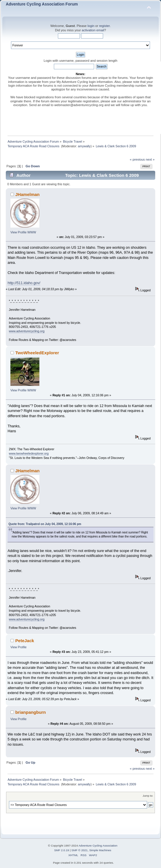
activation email (93, 30)
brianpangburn (31, 712)
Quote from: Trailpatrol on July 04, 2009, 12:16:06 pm (45, 524)
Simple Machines (100, 850)
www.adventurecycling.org (27, 331)
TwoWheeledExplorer (37, 353)
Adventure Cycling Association (98, 846)
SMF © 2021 (80, 850)
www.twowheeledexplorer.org (29, 453)
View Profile (19, 232)
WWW (32, 232)
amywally (84, 146)
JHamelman (28, 194)
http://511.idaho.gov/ (24, 283)
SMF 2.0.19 (62, 850)
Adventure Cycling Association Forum (42, 4)
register (104, 26)
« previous (137, 159)
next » (150, 159)
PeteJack (25, 641)
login (91, 26)
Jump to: (148, 796)
